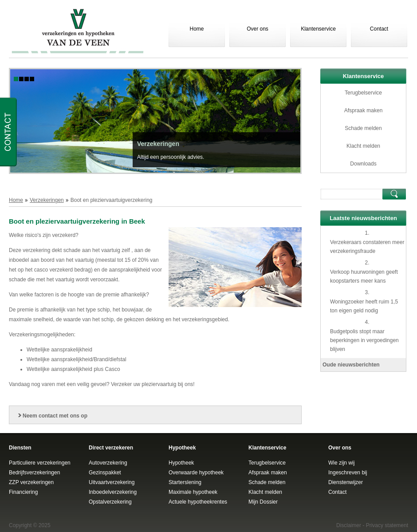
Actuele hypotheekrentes (198, 502)
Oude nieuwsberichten (351, 365)
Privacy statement (387, 525)
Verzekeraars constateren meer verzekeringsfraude (367, 247)
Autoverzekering (108, 463)
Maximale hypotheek (193, 492)
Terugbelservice (363, 93)
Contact (379, 29)
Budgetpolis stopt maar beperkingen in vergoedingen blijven (364, 340)
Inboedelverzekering (113, 492)
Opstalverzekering (110, 502)
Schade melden (363, 128)
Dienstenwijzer (346, 482)
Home (197, 29)
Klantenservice (318, 29)
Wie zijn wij (341, 463)
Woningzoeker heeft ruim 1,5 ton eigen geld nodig (364, 306)
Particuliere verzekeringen (40, 463)
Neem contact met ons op (55, 416)
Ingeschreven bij (348, 473)
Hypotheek (181, 463)
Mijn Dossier (263, 502)
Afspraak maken (364, 110)
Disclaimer (349, 525)
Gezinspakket (105, 473)
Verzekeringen (158, 144)
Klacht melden (363, 146)
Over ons (258, 29)
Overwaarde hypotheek (196, 473)
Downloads (363, 164)
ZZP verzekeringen (31, 482)
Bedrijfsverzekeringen (34, 473)
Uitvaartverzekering (112, 482)
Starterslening (185, 482)
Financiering (23, 492)
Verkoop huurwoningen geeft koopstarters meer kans (364, 276)
